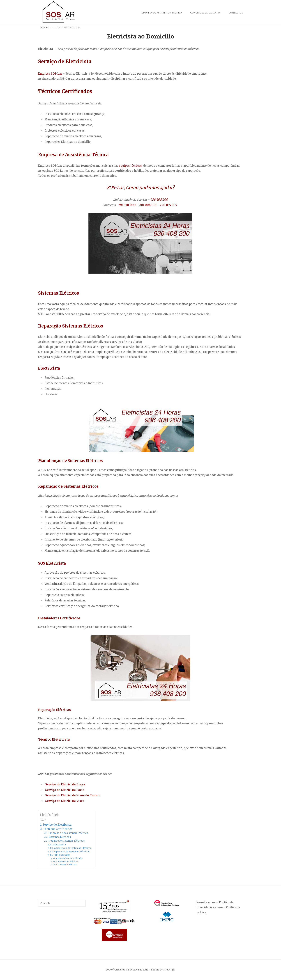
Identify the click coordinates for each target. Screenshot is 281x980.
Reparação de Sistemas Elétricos (72, 852)
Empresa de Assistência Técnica (162, 13)
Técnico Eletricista (67, 865)
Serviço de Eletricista (57, 825)
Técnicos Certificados (58, 829)
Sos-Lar (44, 27)
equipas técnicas (130, 166)
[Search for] (62, 903)
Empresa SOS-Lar (50, 74)
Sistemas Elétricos (60, 837)
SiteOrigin (169, 970)
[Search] (81, 902)
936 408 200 (159, 200)
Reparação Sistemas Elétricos (67, 841)
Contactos (236, 13)
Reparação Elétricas (68, 861)
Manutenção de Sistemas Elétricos (72, 848)
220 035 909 (168, 205)
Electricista (60, 845)
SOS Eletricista (62, 855)
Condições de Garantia (205, 13)
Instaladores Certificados (71, 858)
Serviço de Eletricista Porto (65, 790)
